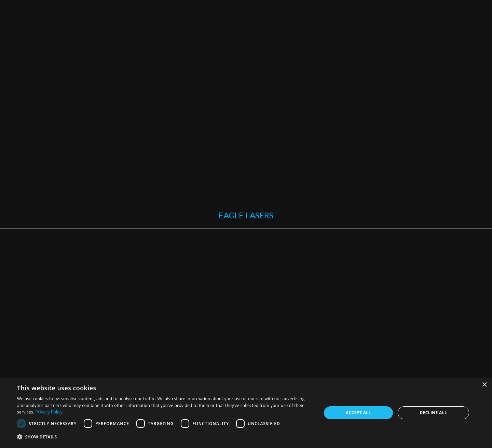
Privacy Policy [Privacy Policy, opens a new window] (49, 412)
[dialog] (246, 413)
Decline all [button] (433, 413)
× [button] (484, 385)
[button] (165, 437)
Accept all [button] (358, 413)
